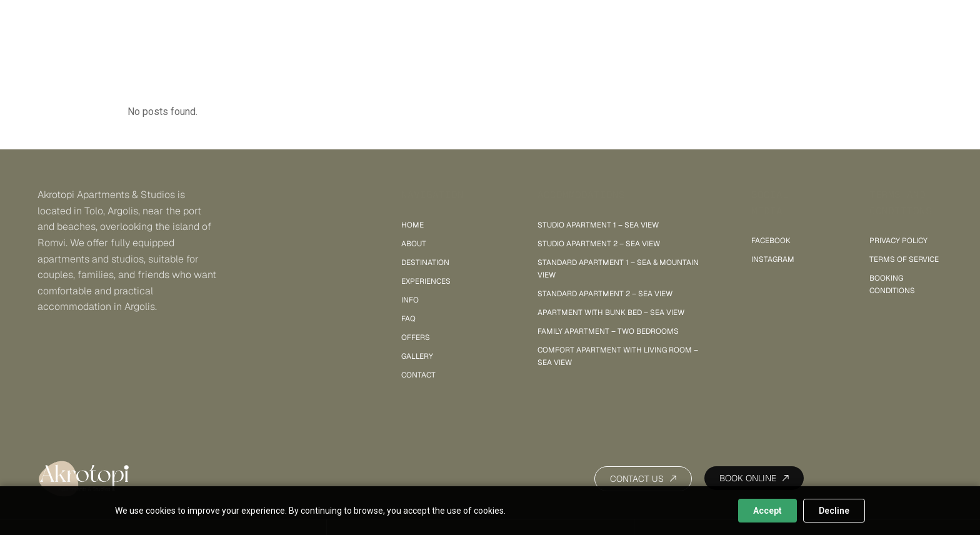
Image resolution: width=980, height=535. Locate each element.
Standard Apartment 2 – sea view (605, 294)
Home (412, 225)
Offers (416, 337)
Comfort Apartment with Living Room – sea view (618, 356)
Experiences (426, 281)
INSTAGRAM (773, 259)
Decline (834, 511)
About (414, 244)
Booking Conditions (892, 284)
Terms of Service (904, 259)
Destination (425, 262)
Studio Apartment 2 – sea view (599, 244)
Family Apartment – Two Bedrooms (608, 331)
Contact (418, 375)
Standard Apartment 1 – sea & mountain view (618, 269)
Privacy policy (898, 241)
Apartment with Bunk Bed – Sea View (611, 312)
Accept (767, 511)
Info (410, 300)
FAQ (408, 319)
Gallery (417, 356)
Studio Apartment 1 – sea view (598, 225)
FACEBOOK (771, 241)
